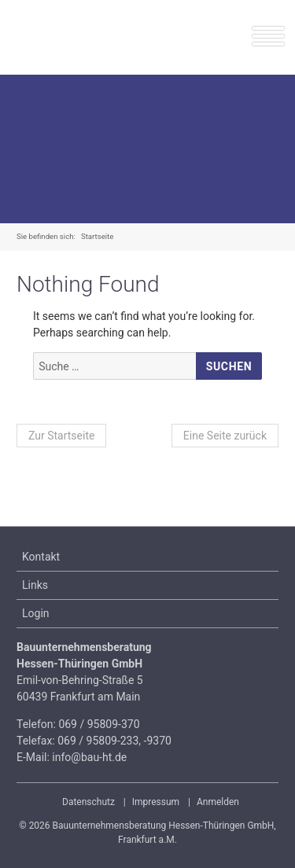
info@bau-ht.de (89, 757)
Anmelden (218, 802)
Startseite (97, 236)
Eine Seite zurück (225, 436)
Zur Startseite (61, 436)
